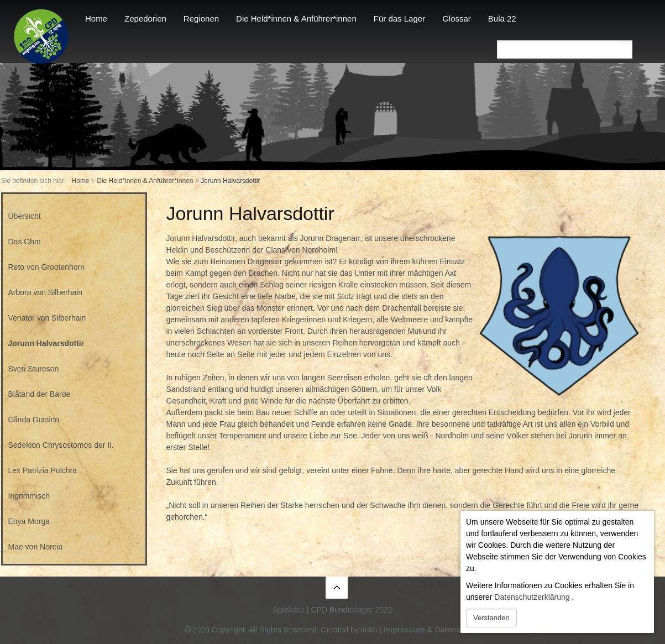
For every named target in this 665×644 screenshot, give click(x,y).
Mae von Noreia (36, 547)
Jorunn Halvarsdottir (46, 343)
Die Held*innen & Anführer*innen (296, 19)
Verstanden (491, 618)
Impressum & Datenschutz (432, 630)
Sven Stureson (34, 369)
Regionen (201, 19)
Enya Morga (29, 521)
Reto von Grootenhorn (47, 267)
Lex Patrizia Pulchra (43, 470)
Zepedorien (145, 19)
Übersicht (25, 216)
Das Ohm (25, 242)
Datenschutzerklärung (532, 597)
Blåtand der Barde (40, 394)
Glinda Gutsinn (34, 420)
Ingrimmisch (29, 496)
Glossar (457, 19)
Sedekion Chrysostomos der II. (61, 445)
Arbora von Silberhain (46, 292)
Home (96, 19)
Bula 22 (502, 19)
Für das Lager (399, 19)
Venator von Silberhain (47, 318)
